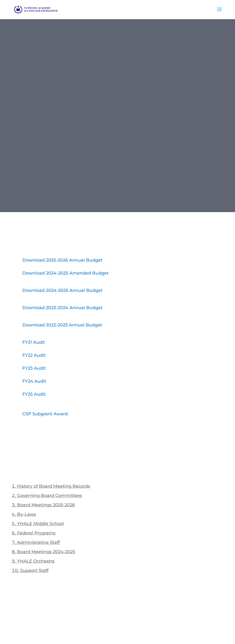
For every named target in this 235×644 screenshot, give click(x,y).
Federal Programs (36, 533)
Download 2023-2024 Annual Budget (62, 308)
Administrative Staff (38, 542)
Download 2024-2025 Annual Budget (62, 290)
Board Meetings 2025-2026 (46, 505)
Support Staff (34, 570)
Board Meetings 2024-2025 (46, 552)
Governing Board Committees (50, 496)
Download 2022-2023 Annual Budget (62, 325)
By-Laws (26, 514)
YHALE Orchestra (36, 561)
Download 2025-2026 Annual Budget (62, 260)
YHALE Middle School (40, 524)
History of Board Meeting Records (54, 486)
